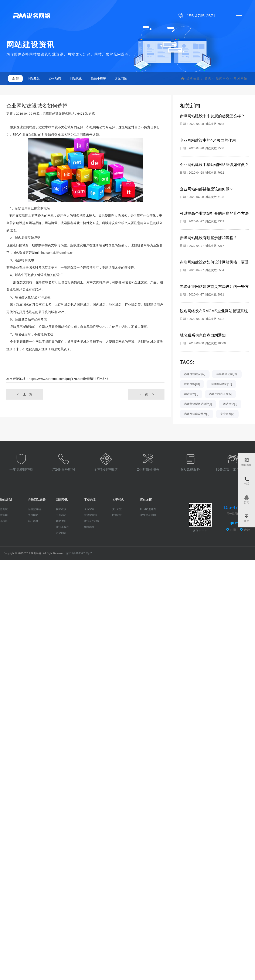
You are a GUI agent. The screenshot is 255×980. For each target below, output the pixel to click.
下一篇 (146, 394)
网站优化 (76, 78)
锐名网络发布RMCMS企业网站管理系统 (214, 311)
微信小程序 (98, 78)
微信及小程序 (92, 521)
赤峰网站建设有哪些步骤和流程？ (208, 238)
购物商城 (89, 527)
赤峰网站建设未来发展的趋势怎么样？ (212, 116)
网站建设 (34, 78)
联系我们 (117, 515)
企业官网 (89, 509)
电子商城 (33, 521)
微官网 (4, 515)
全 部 (15, 78)
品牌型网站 (34, 509)
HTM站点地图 (148, 509)
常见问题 (121, 78)
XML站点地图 (148, 515)
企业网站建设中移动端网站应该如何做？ (214, 165)
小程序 (4, 521)
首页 (208, 78)
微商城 (4, 509)
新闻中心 (223, 78)
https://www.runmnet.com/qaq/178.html (56, 379)
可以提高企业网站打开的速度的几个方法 (214, 213)
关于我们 (117, 509)
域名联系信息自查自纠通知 (203, 335)
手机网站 (33, 515)
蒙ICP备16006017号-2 (79, 553)
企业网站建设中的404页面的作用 (208, 140)
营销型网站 (91, 515)
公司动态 (55, 78)
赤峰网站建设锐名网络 (59, 114)
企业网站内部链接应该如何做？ (207, 189)
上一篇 (25, 394)
